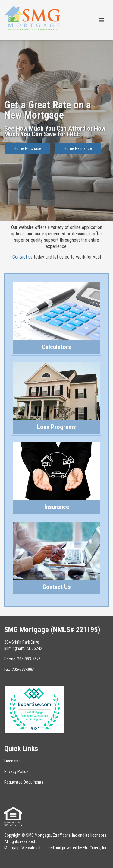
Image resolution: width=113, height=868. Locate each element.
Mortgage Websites (21, 848)
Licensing (12, 761)
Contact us (22, 257)
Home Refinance (78, 148)
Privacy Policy (16, 771)
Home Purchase (28, 148)
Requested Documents (24, 782)
